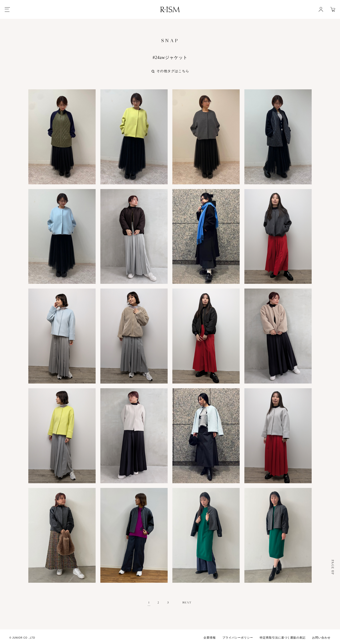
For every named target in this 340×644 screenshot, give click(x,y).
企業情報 (210, 636)
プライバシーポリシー (238, 636)
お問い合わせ (321, 636)
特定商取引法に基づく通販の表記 (283, 636)
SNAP (170, 41)
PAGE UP (333, 565)
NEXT (187, 601)
